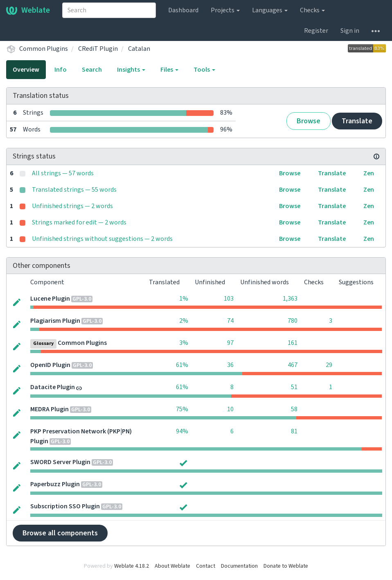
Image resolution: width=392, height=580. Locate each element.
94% (182, 431)
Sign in (350, 31)
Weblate (28, 10)
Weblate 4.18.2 (132, 566)
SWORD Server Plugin (60, 462)
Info (61, 70)
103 (229, 299)
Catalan (139, 49)
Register (316, 31)
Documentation (239, 566)
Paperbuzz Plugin (55, 484)
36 (230, 365)
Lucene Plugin (50, 299)
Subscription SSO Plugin (65, 506)
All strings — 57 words (63, 173)
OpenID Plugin (50, 365)
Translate (357, 121)
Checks (312, 10)
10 (230, 409)
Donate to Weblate (286, 566)
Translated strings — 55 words (74, 190)
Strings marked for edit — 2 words (79, 222)
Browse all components (60, 533)
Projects (225, 10)
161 (293, 343)
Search (92, 70)
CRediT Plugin (98, 49)
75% (182, 409)
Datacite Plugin (53, 387)
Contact (206, 566)
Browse (309, 121)
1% (184, 299)
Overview (26, 70)
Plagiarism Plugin (55, 321)
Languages (270, 10)
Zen (369, 173)
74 (230, 321)
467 (293, 365)
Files (169, 70)
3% (184, 343)
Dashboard (183, 10)
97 (230, 343)
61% (182, 365)
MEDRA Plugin (50, 409)
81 (294, 431)
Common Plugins (44, 49)
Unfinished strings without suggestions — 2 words (102, 239)
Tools (204, 70)
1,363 (290, 299)
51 (294, 387)
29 (329, 365)
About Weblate (172, 566)
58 (294, 409)
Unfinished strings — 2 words (72, 206)
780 (293, 321)
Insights (131, 70)
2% (184, 321)
